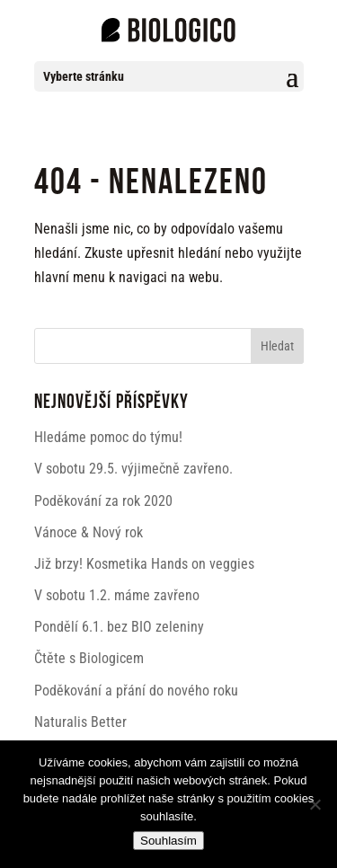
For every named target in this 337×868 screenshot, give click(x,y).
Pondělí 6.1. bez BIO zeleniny (119, 627)
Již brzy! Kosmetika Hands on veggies (144, 564)
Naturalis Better (80, 722)
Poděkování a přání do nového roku (136, 691)
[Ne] (315, 804)
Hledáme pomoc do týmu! (108, 437)
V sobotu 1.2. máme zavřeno (117, 595)
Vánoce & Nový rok (89, 532)
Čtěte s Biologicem (89, 658)
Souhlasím (168, 841)
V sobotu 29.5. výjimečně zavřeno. (133, 469)
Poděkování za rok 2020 (103, 501)
